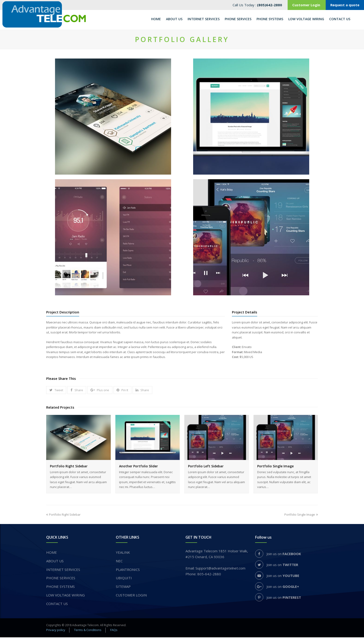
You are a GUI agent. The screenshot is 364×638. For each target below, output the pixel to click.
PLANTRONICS (128, 570)
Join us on (278, 554)
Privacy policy (56, 631)
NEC (119, 562)
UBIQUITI (124, 579)
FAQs (114, 631)
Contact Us (57, 604)
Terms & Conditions (88, 631)
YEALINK (123, 553)
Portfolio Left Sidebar (206, 467)
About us (55, 562)
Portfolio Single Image (275, 467)
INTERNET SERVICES (63, 570)
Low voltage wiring (65, 596)
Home (52, 553)
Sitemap (123, 587)
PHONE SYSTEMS (60, 587)
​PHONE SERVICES (61, 579)
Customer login (131, 596)
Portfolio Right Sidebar (69, 467)
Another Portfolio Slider (138, 467)
